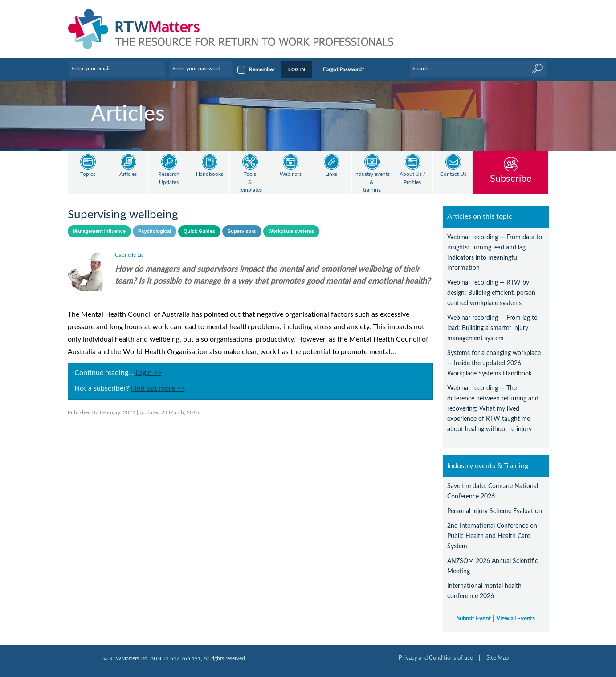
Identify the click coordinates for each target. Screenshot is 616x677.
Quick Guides (199, 231)
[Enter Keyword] (478, 69)
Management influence (100, 231)
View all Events (516, 619)
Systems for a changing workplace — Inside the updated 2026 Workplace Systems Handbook (494, 363)
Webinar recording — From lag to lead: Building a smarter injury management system (492, 328)
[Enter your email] (117, 69)
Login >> (149, 373)
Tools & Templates (250, 182)
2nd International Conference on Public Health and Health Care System (492, 536)
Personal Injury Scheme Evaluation (495, 511)
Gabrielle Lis (129, 255)
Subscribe (511, 178)
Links (331, 174)
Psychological (155, 231)
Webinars (291, 174)
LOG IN (297, 69)
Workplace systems (292, 231)
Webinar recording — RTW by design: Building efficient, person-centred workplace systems (492, 293)
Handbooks (210, 174)
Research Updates (169, 178)
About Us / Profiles (412, 178)
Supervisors (242, 231)
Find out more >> (158, 388)
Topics (88, 174)
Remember (262, 69)
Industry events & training (372, 182)
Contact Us (453, 174)
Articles (128, 174)
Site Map (498, 658)
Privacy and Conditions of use (436, 658)
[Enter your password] (201, 69)
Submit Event (474, 619)
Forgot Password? (343, 69)
